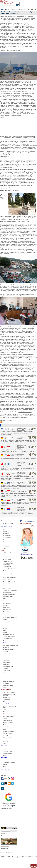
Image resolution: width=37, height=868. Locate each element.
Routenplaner (4, 848)
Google (3, 833)
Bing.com (3, 836)
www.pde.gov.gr (5, 29)
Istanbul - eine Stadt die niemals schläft (22, 464)
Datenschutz (27, 857)
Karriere (15, 857)
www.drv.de (7, 154)
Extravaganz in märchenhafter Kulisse (21, 474)
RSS (2, 857)
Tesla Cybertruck (22, 491)
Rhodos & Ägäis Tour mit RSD (22, 429)
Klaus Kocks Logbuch (21, 455)
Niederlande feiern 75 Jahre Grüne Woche (21, 509)
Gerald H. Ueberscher (25, 412)
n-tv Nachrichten (6, 831)
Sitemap (19, 857)
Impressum (33, 857)
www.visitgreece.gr (16, 410)
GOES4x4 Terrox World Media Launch (22, 447)
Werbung (19, 858)
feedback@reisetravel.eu (21, 417)
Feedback (6, 857)
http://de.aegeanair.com (7, 404)
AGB (23, 857)
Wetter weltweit (5, 846)
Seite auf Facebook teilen (28, 521)
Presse (11, 857)
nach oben (34, 867)
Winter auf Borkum (20, 438)
